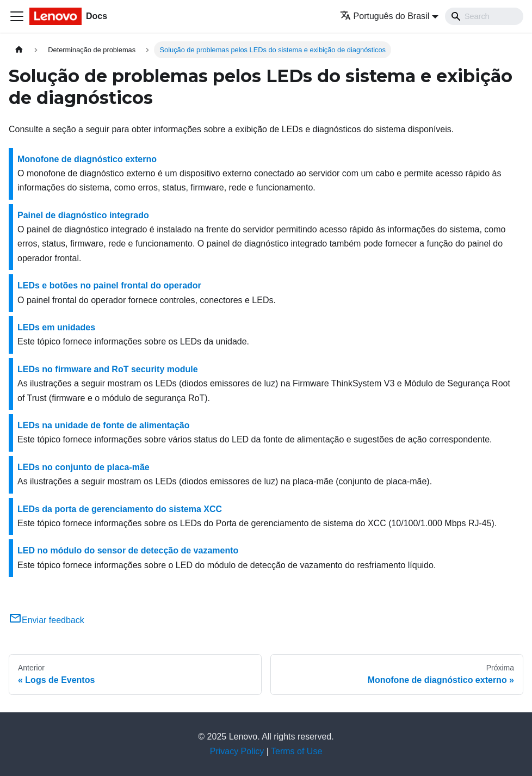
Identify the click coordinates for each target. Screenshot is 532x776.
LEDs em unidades (56, 327)
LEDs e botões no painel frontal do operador (109, 285)
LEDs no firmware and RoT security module (108, 369)
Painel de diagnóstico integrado (83, 215)
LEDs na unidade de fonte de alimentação (104, 425)
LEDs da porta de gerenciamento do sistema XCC (120, 509)
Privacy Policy (237, 751)
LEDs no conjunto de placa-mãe (83, 467)
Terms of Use (296, 751)
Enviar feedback (47, 620)
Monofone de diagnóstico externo (87, 159)
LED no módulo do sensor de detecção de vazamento (128, 550)
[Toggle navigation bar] (17, 16)
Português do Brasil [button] (385, 16)
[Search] (484, 16)
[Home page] (19, 50)
